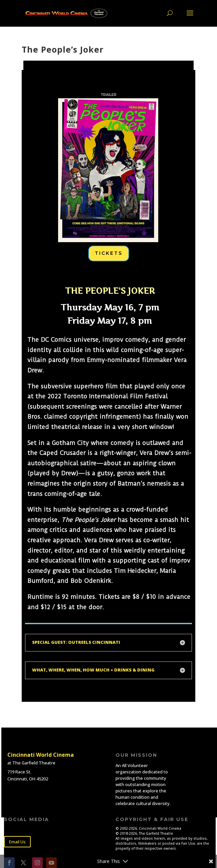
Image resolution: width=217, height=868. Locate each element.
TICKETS (109, 253)
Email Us (17, 842)
